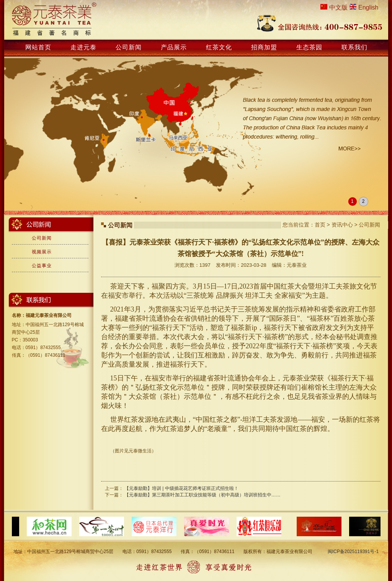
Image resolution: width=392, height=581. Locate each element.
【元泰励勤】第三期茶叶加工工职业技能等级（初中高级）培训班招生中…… (203, 495)
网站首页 (38, 47)
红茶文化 (219, 47)
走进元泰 (83, 47)
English (368, 7)
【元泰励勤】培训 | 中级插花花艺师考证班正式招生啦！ (181, 488)
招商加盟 (264, 47)
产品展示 (174, 47)
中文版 (338, 7)
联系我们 (354, 47)
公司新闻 (129, 47)
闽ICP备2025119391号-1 (353, 552)
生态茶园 (309, 47)
